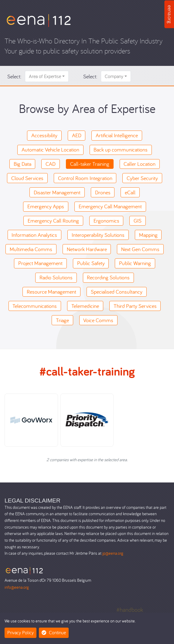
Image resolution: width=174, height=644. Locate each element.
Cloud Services (27, 178)
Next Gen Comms (140, 249)
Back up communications (121, 150)
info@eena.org (17, 587)
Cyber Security (142, 178)
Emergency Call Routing (53, 221)
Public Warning (135, 263)
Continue (54, 632)
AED (77, 135)
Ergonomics (106, 221)
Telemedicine (85, 306)
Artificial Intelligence (117, 135)
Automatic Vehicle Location (50, 150)
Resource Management (51, 292)
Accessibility (44, 135)
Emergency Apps (46, 206)
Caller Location (140, 164)
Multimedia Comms (31, 249)
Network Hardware (87, 249)
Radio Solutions (56, 277)
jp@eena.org (113, 553)
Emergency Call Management (110, 206)
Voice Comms (98, 320)
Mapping (148, 235)
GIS (138, 221)
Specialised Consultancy (117, 292)
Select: (14, 76)
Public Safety (91, 263)
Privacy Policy (20, 632)
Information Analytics (34, 235)
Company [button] (114, 76)
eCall (130, 192)
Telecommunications (35, 306)
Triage (62, 320)
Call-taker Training (90, 164)
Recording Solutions (108, 277)
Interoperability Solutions (98, 235)
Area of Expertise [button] (45, 76)
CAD (51, 164)
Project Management (40, 263)
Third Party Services (135, 306)
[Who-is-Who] (39, 20)
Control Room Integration (85, 178)
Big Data (22, 164)
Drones (103, 192)
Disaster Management (57, 192)
